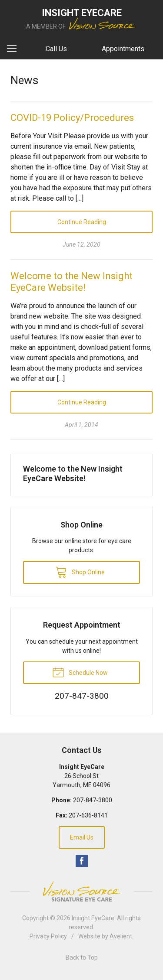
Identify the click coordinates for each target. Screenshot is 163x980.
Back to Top (82, 957)
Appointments (123, 49)
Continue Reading (82, 222)
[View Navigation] (15, 49)
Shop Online (80, 572)
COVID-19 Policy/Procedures (72, 118)
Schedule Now (80, 672)
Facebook (82, 861)
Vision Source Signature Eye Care (82, 891)
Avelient (121, 936)
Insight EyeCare (93, 918)
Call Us (56, 49)
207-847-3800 (93, 800)
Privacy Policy (48, 936)
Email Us (82, 837)
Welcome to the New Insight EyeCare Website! (73, 474)
